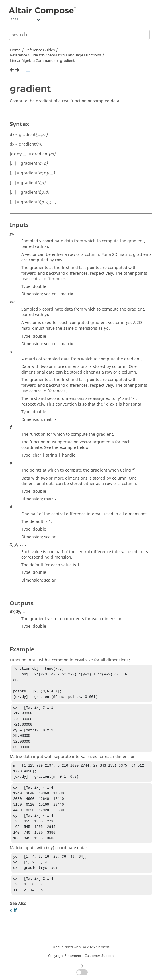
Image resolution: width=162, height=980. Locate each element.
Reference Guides (40, 50)
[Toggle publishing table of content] (28, 70)
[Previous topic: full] (12, 71)
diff (13, 929)
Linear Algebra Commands (33, 61)
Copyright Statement (65, 956)
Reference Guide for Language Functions (55, 55)
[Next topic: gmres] (18, 71)
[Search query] (79, 35)
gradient (67, 61)
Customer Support (99, 956)
